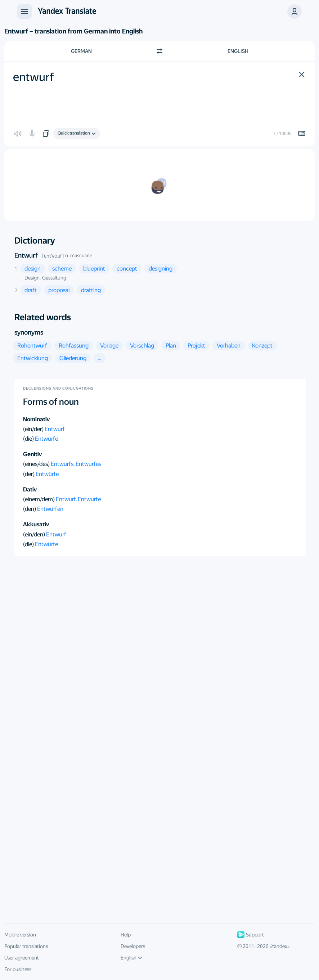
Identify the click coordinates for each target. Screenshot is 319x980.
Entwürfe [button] (46, 439)
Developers (133, 946)
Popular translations (26, 946)
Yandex (279, 946)
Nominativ (36, 419)
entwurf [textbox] (33, 77)
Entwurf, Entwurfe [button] (78, 499)
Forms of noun (51, 402)
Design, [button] (33, 278)
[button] (302, 74)
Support (251, 935)
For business (18, 969)
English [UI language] (131, 958)
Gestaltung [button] (54, 278)
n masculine (79, 255)
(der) (29, 474)
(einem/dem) (39, 499)
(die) (29, 439)
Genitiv (32, 454)
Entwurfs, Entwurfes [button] (76, 464)
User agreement (22, 958)
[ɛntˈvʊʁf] (53, 256)
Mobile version (20, 935)
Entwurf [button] (55, 429)
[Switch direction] (159, 51)
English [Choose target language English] (238, 51)
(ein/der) (34, 429)
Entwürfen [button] (50, 509)
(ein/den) (35, 534)
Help (126, 935)
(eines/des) (37, 464)
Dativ (30, 489)
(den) (30, 509)
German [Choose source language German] (81, 51)
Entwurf (26, 255)
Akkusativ (36, 524)
